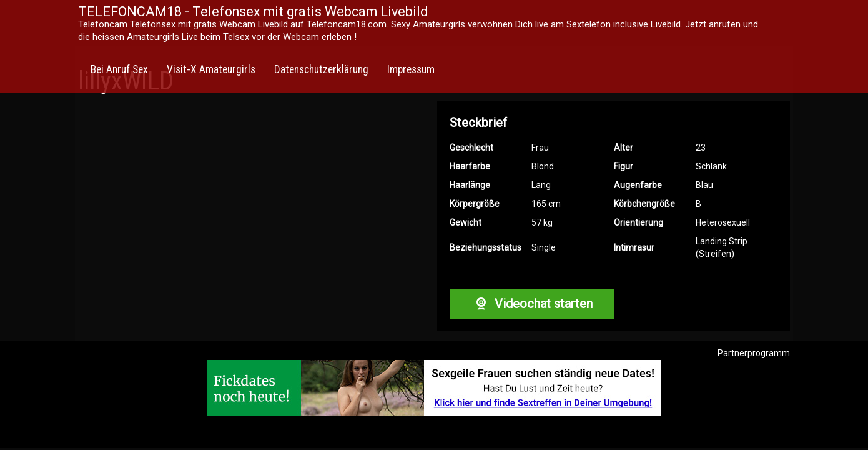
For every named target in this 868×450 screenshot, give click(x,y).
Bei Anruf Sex (119, 69)
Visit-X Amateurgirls (211, 69)
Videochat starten (531, 304)
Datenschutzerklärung (321, 69)
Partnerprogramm (754, 353)
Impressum (411, 69)
